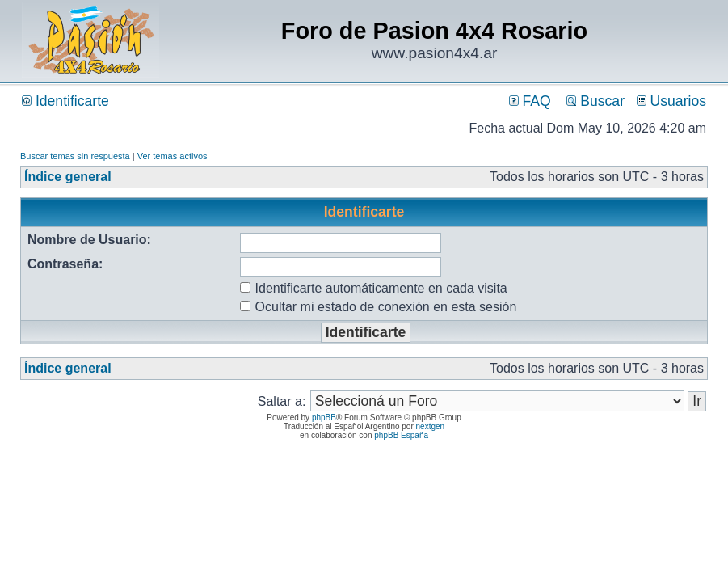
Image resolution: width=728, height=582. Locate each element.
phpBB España (401, 435)
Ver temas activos (173, 156)
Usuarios (671, 101)
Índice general (68, 177)
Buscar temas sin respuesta (75, 156)
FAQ (530, 101)
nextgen (431, 426)
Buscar (595, 101)
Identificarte (65, 101)
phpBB (324, 418)
